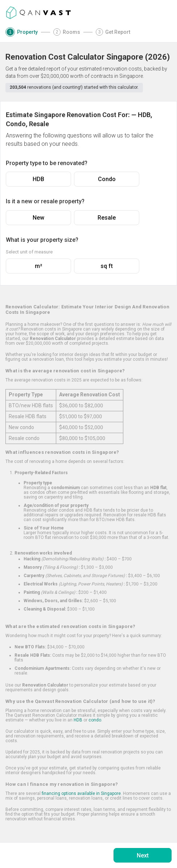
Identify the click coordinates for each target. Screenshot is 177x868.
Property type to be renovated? (47, 163)
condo (95, 720)
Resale (107, 218)
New (38, 218)
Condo (107, 179)
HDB (38, 179)
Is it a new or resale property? (45, 201)
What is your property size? (42, 240)
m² (38, 266)
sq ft (107, 266)
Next (143, 855)
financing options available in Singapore (81, 793)
